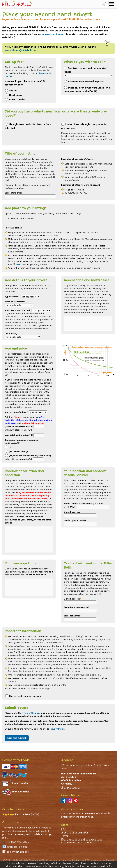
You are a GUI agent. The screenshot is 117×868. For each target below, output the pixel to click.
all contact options (18, 852)
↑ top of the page (31, 713)
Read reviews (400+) (21, 814)
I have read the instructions (23, 696)
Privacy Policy (57, 729)
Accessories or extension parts (84, 81)
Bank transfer (15, 99)
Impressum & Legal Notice (76, 842)
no (8, 447)
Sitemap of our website (75, 832)
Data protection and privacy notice (82, 839)
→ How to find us (71, 787)
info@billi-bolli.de (17, 847)
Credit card (14, 95)
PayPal (11, 91)
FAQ (64, 829)
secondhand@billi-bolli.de (20, 50)
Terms (65, 836)
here (18, 264)
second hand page (53, 34)
